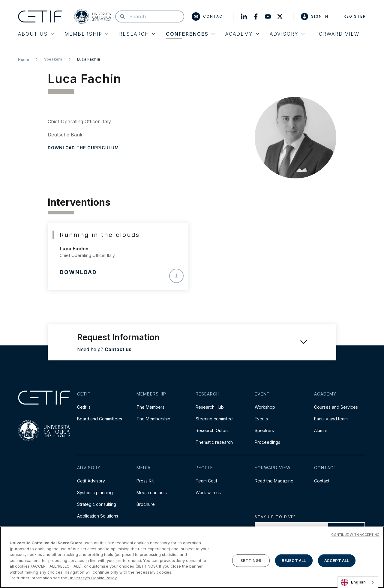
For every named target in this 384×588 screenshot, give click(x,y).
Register (355, 16)
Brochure (146, 504)
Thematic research (214, 442)
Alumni (320, 430)
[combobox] (358, 582)
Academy (242, 34)
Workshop (265, 407)
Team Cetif (206, 481)
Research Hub (210, 407)
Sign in (315, 16)
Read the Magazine (274, 481)
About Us (36, 34)
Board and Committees (100, 419)
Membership (86, 34)
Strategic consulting (97, 504)
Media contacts (152, 492)
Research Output (212, 430)
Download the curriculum (83, 148)
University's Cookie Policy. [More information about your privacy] (93, 578)
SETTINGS (251, 561)
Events (261, 419)
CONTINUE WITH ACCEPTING (355, 535)
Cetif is (84, 407)
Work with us (208, 492)
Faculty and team (331, 419)
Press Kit (145, 481)
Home (24, 60)
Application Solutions (98, 516)
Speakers (53, 59)
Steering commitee (214, 419)
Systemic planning (95, 492)
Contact (209, 16)
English (353, 582)
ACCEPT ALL (337, 561)
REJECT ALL (294, 561)
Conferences (190, 34)
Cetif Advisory (91, 481)
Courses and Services (336, 407)
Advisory (287, 34)
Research (137, 34)
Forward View (337, 34)
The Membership (153, 419)
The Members (150, 407)
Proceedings (267, 442)
